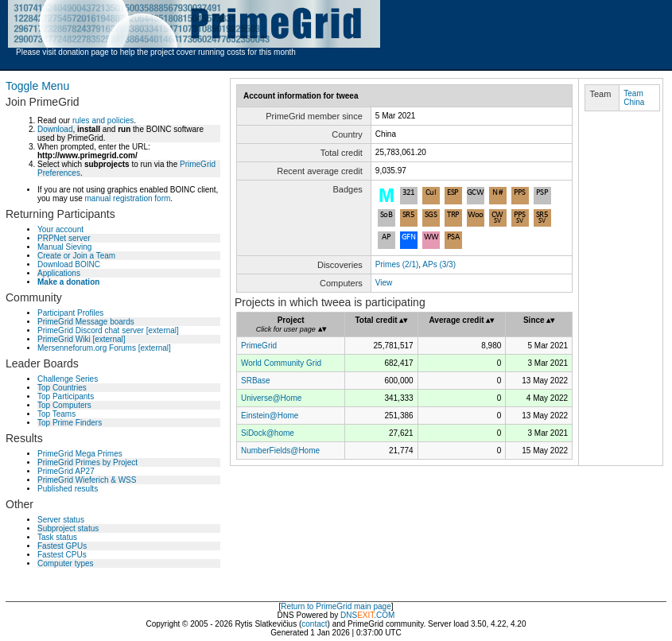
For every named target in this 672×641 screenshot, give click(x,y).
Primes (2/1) (397, 264)
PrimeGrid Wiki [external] (82, 339)
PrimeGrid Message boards (86, 322)
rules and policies (103, 120)
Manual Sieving (64, 247)
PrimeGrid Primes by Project (87, 462)
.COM (376, 615)
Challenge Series (68, 379)
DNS (349, 615)
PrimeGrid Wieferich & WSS (87, 480)
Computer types (66, 563)
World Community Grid (281, 363)
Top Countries (62, 388)
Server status (61, 520)
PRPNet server (64, 238)
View (384, 283)
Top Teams (56, 414)
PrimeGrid (259, 346)
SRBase (256, 381)
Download (55, 129)
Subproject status (68, 528)
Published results (68, 489)
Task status (57, 537)
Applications (59, 273)
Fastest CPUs (62, 555)
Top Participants (66, 396)
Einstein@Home (270, 416)
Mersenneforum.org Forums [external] (104, 348)
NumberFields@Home (280, 451)
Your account (60, 229)
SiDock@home (268, 433)
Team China (634, 98)
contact (314, 624)
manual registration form (127, 198)
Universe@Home (271, 398)
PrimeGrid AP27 (66, 471)
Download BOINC (69, 264)
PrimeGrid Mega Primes (80, 454)
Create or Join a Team (76, 256)
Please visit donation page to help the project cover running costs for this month (156, 52)
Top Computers (64, 405)
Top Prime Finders (70, 423)
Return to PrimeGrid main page (336, 606)
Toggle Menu (37, 86)
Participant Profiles (70, 313)
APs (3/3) (439, 264)
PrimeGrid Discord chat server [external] (108, 330)
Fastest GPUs (62, 546)
